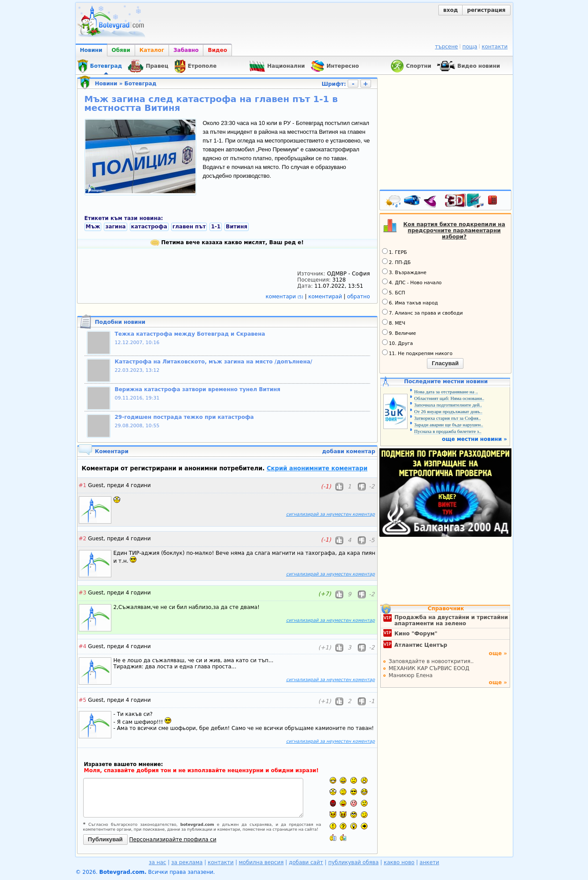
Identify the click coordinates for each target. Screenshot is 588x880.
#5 (83, 700)
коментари (285, 297)
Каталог (152, 50)
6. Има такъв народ (410, 302)
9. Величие (399, 333)
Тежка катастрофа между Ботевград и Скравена (190, 334)
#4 (83, 646)
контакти (494, 47)
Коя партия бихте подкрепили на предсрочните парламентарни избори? (454, 231)
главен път (189, 227)
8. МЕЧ (394, 323)
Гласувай (445, 363)
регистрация (486, 10)
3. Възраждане (404, 272)
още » (498, 653)
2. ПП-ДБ (397, 262)
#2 (83, 539)
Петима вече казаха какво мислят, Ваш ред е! (227, 242)
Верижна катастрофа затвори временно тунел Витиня (198, 389)
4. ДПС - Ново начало (412, 282)
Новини (91, 50)
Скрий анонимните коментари (317, 468)
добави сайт (306, 862)
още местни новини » (474, 439)
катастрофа (149, 227)
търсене (446, 47)
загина (115, 227)
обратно (359, 297)
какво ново (399, 862)
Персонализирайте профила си (173, 840)
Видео (217, 50)
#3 (83, 593)
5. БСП (394, 292)
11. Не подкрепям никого (417, 353)
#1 (83, 485)
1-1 (216, 227)
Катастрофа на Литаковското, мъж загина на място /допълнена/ (214, 362)
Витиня (237, 227)
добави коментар (349, 451)
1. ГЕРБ (395, 252)
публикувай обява (354, 862)
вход (450, 10)
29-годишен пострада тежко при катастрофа (184, 417)
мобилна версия (261, 862)
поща (470, 47)
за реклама (187, 862)
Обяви (121, 50)
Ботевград (141, 84)
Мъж (93, 227)
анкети (429, 862)
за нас (157, 862)
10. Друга (398, 343)
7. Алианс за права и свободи (423, 312)
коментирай (326, 297)
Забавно (186, 50)
